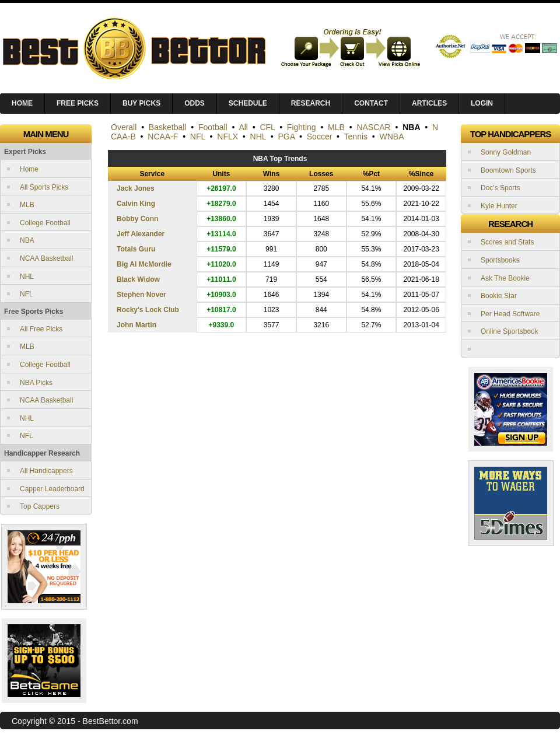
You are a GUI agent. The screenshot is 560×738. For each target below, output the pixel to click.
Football (213, 127)
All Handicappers (46, 471)
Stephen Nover (141, 295)
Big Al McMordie (144, 264)
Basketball (168, 127)
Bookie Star (499, 296)
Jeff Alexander (141, 234)
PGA (287, 137)
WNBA (392, 137)
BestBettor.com (111, 721)
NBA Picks (36, 383)
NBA (27, 240)
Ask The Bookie (505, 278)
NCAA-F (163, 137)
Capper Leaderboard (52, 489)
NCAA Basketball (46, 258)
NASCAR (373, 127)
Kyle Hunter (499, 206)
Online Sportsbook (510, 331)
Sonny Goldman (506, 152)
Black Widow (138, 279)
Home (29, 169)
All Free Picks (41, 329)
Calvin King (136, 204)
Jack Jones (136, 188)
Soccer (320, 137)
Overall (124, 127)
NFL (27, 294)
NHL (27, 277)
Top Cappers (40, 506)
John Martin (136, 325)
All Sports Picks (44, 187)
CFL (267, 127)
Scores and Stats (507, 242)
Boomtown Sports (508, 170)
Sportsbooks (500, 260)
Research (311, 103)
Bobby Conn (137, 219)
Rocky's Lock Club (148, 310)
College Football (45, 223)
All (243, 127)
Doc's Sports (501, 188)
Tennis (356, 137)
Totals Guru (136, 249)
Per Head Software (510, 314)
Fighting (302, 127)
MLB (27, 205)
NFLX (228, 137)
